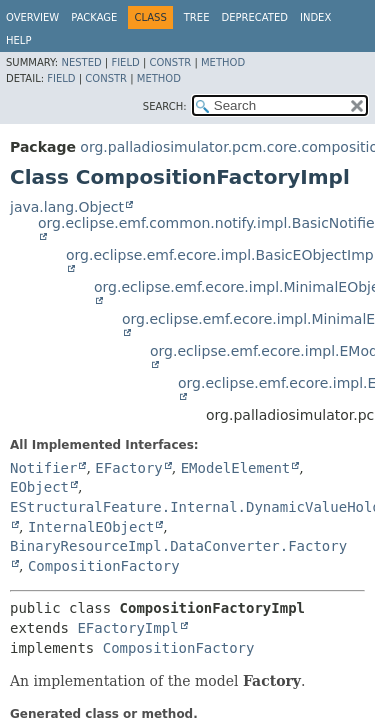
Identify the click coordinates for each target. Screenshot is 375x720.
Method (223, 62)
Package (94, 17)
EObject (39, 487)
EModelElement (236, 468)
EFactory (128, 468)
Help (18, 40)
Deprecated (254, 17)
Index (315, 17)
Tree (197, 17)
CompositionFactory (104, 566)
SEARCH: (165, 106)
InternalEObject (91, 527)
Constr (170, 62)
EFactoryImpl (127, 628)
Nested (81, 62)
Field (125, 62)
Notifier (43, 468)
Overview (32, 17)
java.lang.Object (67, 207)
